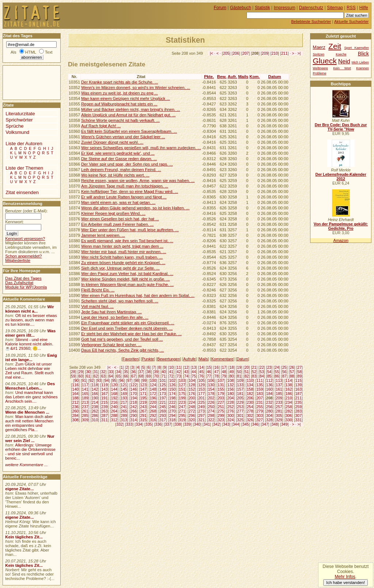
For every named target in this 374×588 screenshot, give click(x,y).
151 (182, 389)
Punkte (148, 359)
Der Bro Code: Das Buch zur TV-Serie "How (341, 127)
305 (279, 415)
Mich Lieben (360, 62)
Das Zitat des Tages (23, 278)
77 (209, 376)
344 (236, 424)
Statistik (263, 8)
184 (270, 394)
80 (232, 376)
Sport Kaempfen (356, 48)
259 (298, 407)
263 (104, 411)
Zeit (335, 46)
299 (221, 415)
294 (172, 415)
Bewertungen (169, 359)
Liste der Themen (24, 168)
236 (76, 407)
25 (285, 367)
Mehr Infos (345, 577)
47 (217, 372)
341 (207, 424)
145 (124, 389)
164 (76, 394)
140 (76, 389)
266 (134, 411)
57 (292, 372)
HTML (31, 52)
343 (226, 424)
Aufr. (232, 77)
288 (114, 415)
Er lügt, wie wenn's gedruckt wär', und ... (118, 153)
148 (153, 389)
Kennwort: (14, 222)
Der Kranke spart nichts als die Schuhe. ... (119, 82)
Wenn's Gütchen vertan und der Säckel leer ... (123, 137)
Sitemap (335, 8)
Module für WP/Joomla (26, 287)
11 (179, 367)
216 (114, 402)
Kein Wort (342, 68)
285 (85, 415)
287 (104, 415)
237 (85, 407)
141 (85, 389)
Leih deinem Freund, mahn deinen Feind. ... (121, 170)
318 (172, 420)
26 (292, 367)
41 (171, 372)
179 (221, 394)
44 (194, 372)
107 (221, 380)
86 (277, 376)
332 (119, 424)
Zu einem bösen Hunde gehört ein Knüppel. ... (123, 263)
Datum (274, 77)
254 (250, 407)
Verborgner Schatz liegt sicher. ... (111, 345)
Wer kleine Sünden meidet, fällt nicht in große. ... (125, 279)
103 (182, 380)
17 (224, 367)
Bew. (222, 77)
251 (221, 407)
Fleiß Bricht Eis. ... (98, 290)
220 (153, 402)
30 (88, 372)
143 (104, 389)
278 (250, 411)
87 (285, 376)
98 (137, 380)
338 (178, 424)
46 (209, 372)
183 (260, 394)
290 (134, 415)
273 (202, 411)
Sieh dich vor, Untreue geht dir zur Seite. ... (120, 268)
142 (95, 389)
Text (49, 52)
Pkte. (209, 77)
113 (279, 380)
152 (192, 389)
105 (202, 380)
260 (76, 411)
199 (182, 398)
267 (143, 411)
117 (85, 385)
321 (202, 420)
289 (124, 415)
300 (230, 415)
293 (163, 415)
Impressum (285, 8)
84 (262, 376)
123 (143, 385)
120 (114, 385)
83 (254, 376)
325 (240, 420)
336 (159, 424)
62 (96, 376)
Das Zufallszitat (19, 283)
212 (76, 402)
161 (279, 389)
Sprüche (14, 126)
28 (73, 372)
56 (285, 372)
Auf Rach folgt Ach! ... (101, 126)
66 (126, 376)
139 (298, 385)
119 (104, 385)
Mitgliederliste (18, 260)
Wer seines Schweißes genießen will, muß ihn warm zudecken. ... (141, 148)
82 (247, 376)
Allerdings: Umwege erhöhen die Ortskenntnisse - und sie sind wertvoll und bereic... (30, 452)
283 (298, 411)
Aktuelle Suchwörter (351, 22)
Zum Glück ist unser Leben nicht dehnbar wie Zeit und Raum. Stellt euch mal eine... (29, 371)
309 (85, 420)
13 (194, 367)
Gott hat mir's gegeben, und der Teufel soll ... (122, 339)
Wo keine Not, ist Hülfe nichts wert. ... (115, 175)
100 (153, 380)
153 (202, 389)
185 (279, 394)
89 (299, 376)
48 (224, 372)
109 (240, 380)
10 (171, 367)
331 (298, 420)
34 (118, 372)
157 (240, 389)
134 (250, 385)
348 (275, 424)
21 (254, 367)
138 (289, 385)
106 (211, 380)
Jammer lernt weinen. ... (103, 235)
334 (139, 424)
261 (85, 411)
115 (298, 380)
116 (76, 385)
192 (114, 398)
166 (95, 394)
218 (134, 402)
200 (192, 398)
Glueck (325, 61)
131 (221, 385)
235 (298, 402)
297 (202, 415)
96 (122, 380)
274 (211, 411)
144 (114, 389)
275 (221, 411)
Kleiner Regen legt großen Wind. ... (113, 213)
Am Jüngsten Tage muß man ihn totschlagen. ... (125, 186)
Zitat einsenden (22, 192)
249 (202, 407)
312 (114, 420)
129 (202, 385)
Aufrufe (190, 359)
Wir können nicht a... (29, 309)
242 (134, 407)
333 (129, 424)
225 (202, 402)
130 (211, 385)
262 (95, 411)
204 (230, 398)
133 (240, 385)
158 (250, 389)
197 (163, 398)
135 (260, 385)
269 (163, 411)
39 (156, 372)
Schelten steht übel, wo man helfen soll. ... (120, 301)
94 (107, 380)
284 (76, 415)
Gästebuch (241, 8)
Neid (344, 61)
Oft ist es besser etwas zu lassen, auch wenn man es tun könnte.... (31, 320)
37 (141, 372)
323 (221, 420)
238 (95, 407)
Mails (243, 77)
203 (221, 398)
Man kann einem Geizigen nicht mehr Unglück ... (125, 98)
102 (172, 380)
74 (186, 376)
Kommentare (222, 359)
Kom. (255, 77)
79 (224, 376)
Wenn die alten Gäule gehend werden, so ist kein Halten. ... (135, 208)
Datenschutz (311, 8)
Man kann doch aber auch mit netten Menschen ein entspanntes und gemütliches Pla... (29, 423)
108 (230, 380)
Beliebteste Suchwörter (311, 22)
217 (124, 402)
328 (270, 420)
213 (85, 402)
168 (114, 394)
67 (134, 376)
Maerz (319, 47)
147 (143, 389)
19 (239, 367)
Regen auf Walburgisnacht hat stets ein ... (119, 104)
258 (289, 407)
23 (269, 367)
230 (250, 402)
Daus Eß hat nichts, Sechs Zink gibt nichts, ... (123, 350)
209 (265, 53)
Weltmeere (320, 68)
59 (73, 376)
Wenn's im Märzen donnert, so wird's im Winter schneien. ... (136, 88)
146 (134, 389)
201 (202, 398)
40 (164, 372)
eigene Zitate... (19, 489)
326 (250, 420)
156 (230, 389)
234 (289, 402)
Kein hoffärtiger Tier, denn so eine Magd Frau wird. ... (129, 192)
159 (260, 389)
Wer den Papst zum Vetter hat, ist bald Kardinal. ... (127, 274)
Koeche (341, 54)
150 (172, 389)
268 (153, 411)
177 (202, 394)
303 (260, 415)
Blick (363, 54)
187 (298, 394)
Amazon (341, 240)
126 (172, 385)
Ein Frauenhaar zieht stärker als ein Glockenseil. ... (128, 323)
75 (194, 376)
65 (118, 376)
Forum (220, 8)
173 (163, 394)
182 (250, 394)
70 (156, 376)
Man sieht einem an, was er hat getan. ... (118, 202)
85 (269, 376)
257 (279, 407)
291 (143, 415)
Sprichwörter (19, 120)
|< (212, 53)
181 (240, 394)
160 (270, 389)
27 (299, 367)
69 (149, 376)
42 (179, 372)
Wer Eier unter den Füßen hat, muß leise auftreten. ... (130, 230)
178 (211, 394)
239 (104, 407)
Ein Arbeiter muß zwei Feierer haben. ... (117, 224)
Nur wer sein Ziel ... (30, 438)
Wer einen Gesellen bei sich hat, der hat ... (120, 219)
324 (230, 420)
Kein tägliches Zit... (24, 537)
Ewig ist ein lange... (31, 357)
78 (217, 376)
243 (143, 407)
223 (182, 402)
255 (260, 407)
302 (250, 415)
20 (247, 367)
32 (103, 372)
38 (149, 372)
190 (95, 398)
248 (192, 407)
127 (182, 385)
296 (192, 415)
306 (289, 415)
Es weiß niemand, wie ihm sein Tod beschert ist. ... (127, 241)
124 (153, 385)
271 (182, 411)
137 (279, 385)
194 (134, 398)
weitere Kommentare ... (26, 465)
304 (270, 415)
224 (192, 402)
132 (230, 385)
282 (289, 411)
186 (289, 394)
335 (149, 424)
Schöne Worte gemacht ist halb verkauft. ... (120, 120)
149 (163, 389)
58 (299, 372)
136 (270, 385)
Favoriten (130, 359)
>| (299, 53)
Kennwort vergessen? (25, 239)
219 (143, 402)
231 (260, 402)
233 (279, 402)
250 (211, 407)
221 (163, 402)
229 (240, 402)
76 (202, 376)
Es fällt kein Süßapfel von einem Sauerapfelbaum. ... (129, 131)
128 (192, 385)
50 (239, 372)
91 (84, 380)
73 (179, 376)
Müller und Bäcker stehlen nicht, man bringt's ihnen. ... (131, 109)
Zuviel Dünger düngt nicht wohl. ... (112, 142)
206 (236, 53)
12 (186, 367)
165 (85, 394)
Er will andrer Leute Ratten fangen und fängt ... (124, 197)
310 (95, 420)
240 (114, 407)
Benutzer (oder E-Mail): (26, 211)
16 (217, 367)
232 (270, 402)
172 (153, 394)
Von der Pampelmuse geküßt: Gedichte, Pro (341, 226)
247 (182, 407)
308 (76, 420)
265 (124, 411)
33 (111, 372)
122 (134, 385)
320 (192, 420)
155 (221, 389)
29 (81, 372)
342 (217, 424)
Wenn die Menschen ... (27, 412)
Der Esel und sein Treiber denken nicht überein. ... (127, 328)
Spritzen (318, 54)
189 (85, 398)
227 (221, 402)
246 (172, 407)
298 (211, 415)
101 (163, 380)
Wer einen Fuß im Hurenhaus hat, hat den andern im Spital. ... (138, 295)
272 (192, 411)
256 (270, 407)
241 (124, 407)
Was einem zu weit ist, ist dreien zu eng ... (119, 93)
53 (262, 372)
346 (255, 424)
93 (99, 380)
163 (298, 389)
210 (275, 53)
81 (239, 376)
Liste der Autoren (24, 144)
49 (232, 372)
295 (182, 415)
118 (95, 385)
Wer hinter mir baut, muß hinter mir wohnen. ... (124, 252)
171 (143, 394)
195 (143, 398)
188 (76, 398)
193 (124, 398)
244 (153, 407)
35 (126, 372)
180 (230, 394)
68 (141, 376)
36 (134, 372)
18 (232, 367)
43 (186, 372)
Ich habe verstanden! (346, 583)
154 (211, 389)
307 (298, 415)
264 (114, 411)
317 (163, 420)
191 (104, 398)
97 (129, 380)
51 (247, 372)
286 (95, 415)
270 (172, 411)
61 (88, 376)
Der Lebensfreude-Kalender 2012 (341, 177)
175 (182, 394)
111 (260, 380)
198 (172, 398)
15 (209, 367)
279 (260, 411)
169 (124, 394)
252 (230, 407)
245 (163, 407)
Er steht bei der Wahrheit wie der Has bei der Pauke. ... (131, 334)
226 (211, 402)
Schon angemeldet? (23, 256)
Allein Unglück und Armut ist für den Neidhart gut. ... (128, 115)
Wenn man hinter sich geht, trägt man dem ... (122, 246)
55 (277, 372)
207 (246, 53)
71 (164, 376)
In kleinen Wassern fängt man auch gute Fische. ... (127, 285)
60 (81, 376)
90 (76, 380)
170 (134, 394)
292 (153, 415)
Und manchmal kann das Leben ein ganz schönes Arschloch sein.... (31, 397)
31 (96, 372)
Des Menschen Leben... (30, 386)
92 (92, 380)
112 (270, 380)
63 (103, 376)
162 (289, 389)
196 (153, 398)
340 (197, 424)
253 (240, 407)
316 (153, 420)
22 (262, 367)
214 (95, 402)
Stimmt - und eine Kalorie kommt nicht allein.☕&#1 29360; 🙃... (29, 344)
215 (104, 402)
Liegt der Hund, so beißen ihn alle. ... (115, 317)
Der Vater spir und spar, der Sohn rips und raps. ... (127, 164)
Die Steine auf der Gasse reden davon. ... (119, 159)
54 (269, 372)
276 (230, 411)
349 (285, 424)
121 (124, 385)
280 (270, 411)
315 (143, 420)
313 (124, 420)
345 (246, 424)
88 (292, 376)
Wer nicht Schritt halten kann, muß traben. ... (122, 257)
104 (192, 380)
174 (172, 394)
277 (240, 411)
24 (277, 367)
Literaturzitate (20, 114)
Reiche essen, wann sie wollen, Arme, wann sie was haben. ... (138, 181)
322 (211, 420)
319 (182, 420)
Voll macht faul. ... (97, 306)
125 (163, 385)
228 (230, 402)
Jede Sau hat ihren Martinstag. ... (111, 312)
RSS (351, 8)
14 (202, 367)
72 (171, 376)
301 (240, 415)
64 (111, 376)
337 (168, 424)
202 (211, 398)
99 (144, 380)
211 (285, 53)
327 (260, 420)
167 (104, 394)
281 (279, 411)
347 (265, 424)
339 (187, 424)
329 (279, 420)
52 (254, 372)
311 (104, 420)
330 (289, 420)
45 (202, 372)
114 (289, 380)
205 (226, 53)
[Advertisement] (25, 82)
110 (250, 380)
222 (172, 402)
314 (134, 420)
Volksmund (17, 132)
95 (114, 380)
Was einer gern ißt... (30, 333)
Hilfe (364, 8)
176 (192, 394)
